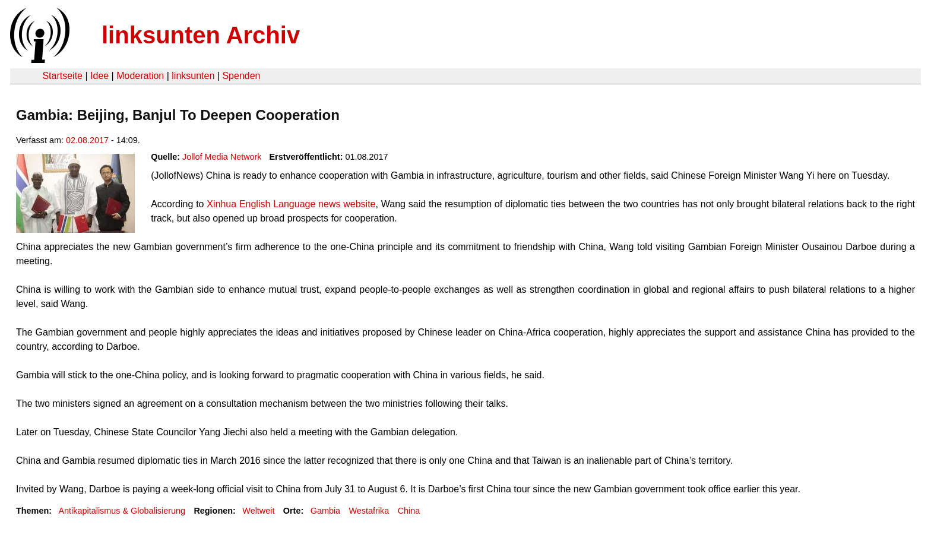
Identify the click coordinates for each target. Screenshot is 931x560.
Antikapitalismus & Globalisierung (122, 511)
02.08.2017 (87, 140)
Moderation (140, 76)
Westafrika (369, 511)
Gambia (325, 511)
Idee (99, 76)
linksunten (193, 76)
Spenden (241, 76)
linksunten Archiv (201, 35)
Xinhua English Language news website (291, 204)
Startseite (62, 76)
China (409, 511)
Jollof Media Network (222, 157)
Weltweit (258, 511)
